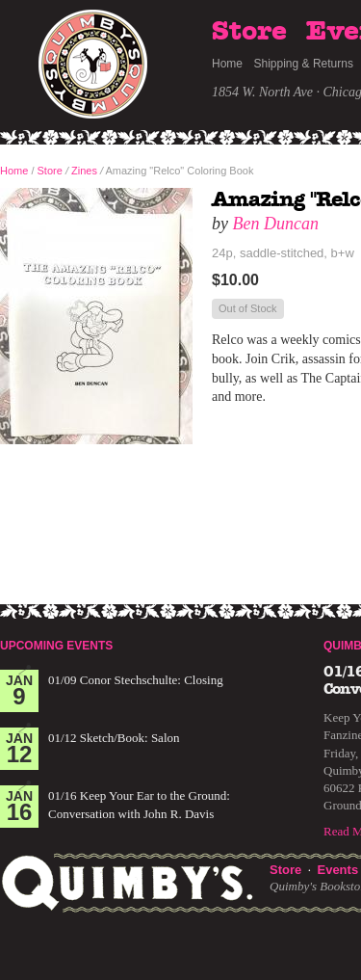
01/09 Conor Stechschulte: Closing (136, 680)
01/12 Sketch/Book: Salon (114, 738)
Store (249, 32)
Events (337, 870)
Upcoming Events (56, 646)
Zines (84, 171)
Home (227, 64)
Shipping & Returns (304, 64)
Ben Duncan (276, 224)
